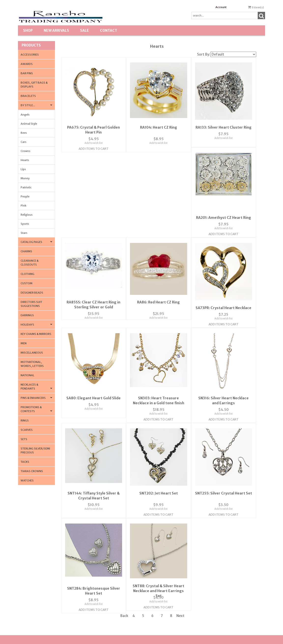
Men (24, 343)
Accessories (30, 55)
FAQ (86, 578)
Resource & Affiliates (220, 606)
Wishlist (150, 560)
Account (221, 7)
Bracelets (28, 96)
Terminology (215, 578)
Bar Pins (27, 73)
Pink (23, 206)
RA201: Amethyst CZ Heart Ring (94, 210)
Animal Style (29, 124)
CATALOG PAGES (31, 242)
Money (25, 178)
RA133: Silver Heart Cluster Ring (224, 124)
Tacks (25, 462)
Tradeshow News (217, 588)
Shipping (212, 569)
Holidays (27, 325)
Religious (27, 215)
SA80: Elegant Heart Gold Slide (159, 302)
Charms (26, 251)
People (25, 196)
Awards (27, 64)
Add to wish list (94, 140)
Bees (24, 133)
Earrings (27, 315)
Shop (28, 30)
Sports (25, 224)
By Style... (28, 105)
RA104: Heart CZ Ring (159, 124)
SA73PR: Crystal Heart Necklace (93, 302)
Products (31, 45)
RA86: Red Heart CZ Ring (224, 210)
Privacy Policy (92, 588)
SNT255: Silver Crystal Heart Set (94, 485)
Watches (27, 480)
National (28, 375)
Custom (27, 283)
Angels (25, 115)
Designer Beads (32, 293)
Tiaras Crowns (32, 471)
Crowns (25, 151)
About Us (89, 560)
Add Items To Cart (94, 145)
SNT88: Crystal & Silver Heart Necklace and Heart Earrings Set (224, 490)
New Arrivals (56, 30)
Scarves (27, 430)
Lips (23, 169)
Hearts (25, 160)
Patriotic (26, 187)
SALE (85, 30)
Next (180, 518)
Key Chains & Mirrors (36, 334)
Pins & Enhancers (33, 398)
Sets (24, 439)
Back (124, 518)
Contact (109, 30)
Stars (24, 233)
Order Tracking (154, 578)
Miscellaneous (32, 353)
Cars (23, 142)
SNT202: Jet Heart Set (223, 394)
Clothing (28, 274)
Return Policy (215, 560)
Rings (25, 420)
